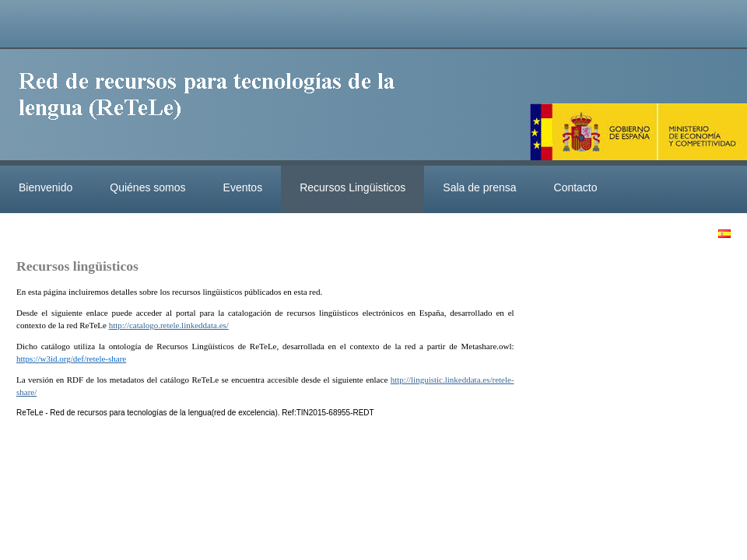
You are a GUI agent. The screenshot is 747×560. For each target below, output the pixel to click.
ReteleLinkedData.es (214, 107)
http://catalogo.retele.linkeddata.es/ (169, 325)
